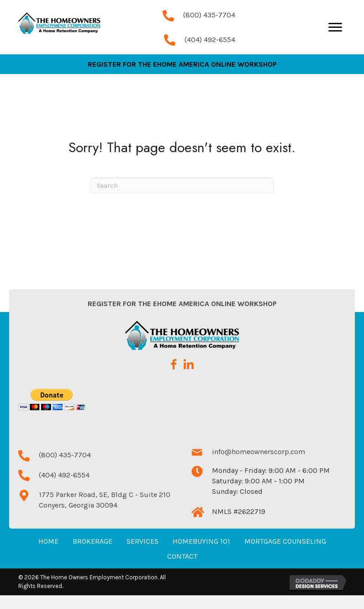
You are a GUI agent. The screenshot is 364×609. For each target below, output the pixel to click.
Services (142, 555)
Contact (182, 570)
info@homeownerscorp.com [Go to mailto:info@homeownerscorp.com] (258, 465)
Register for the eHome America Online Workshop (182, 317)
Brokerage (92, 555)
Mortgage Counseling (285, 555)
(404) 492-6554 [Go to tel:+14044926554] (210, 46)
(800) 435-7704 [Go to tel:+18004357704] (209, 22)
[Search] (182, 199)
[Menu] (335, 34)
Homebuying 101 (201, 555)
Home (48, 555)
